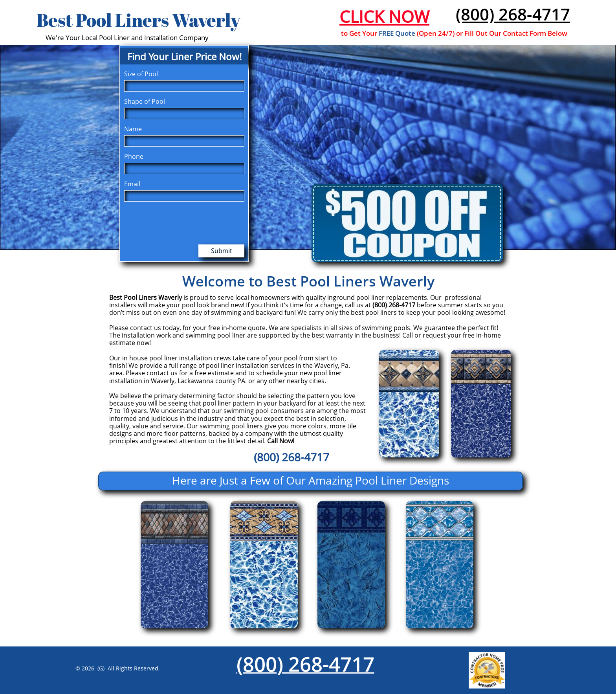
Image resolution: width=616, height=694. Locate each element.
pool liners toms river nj (107, 684)
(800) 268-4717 (513, 14)
